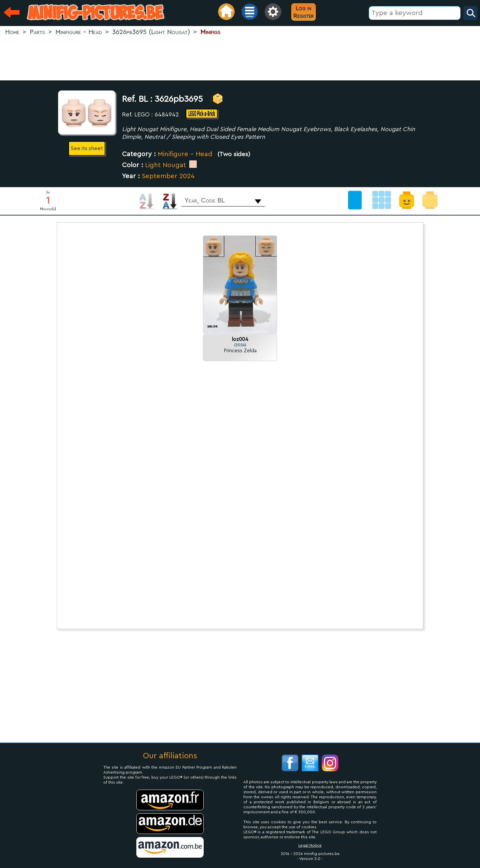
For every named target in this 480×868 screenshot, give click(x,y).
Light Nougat (165, 165)
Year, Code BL (205, 200)
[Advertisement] (240, 59)
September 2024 (168, 176)
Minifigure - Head (185, 154)
